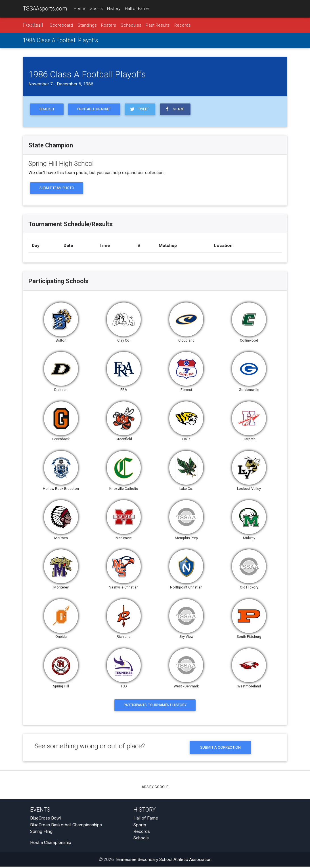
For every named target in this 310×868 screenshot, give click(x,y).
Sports (96, 9)
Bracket (47, 110)
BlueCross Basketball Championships (66, 826)
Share (177, 110)
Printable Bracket (96, 110)
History (114, 9)
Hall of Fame (137, 9)
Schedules (131, 25)
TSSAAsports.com (45, 9)
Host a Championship (51, 844)
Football (33, 25)
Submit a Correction (220, 749)
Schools (141, 839)
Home (79, 9)
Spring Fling (41, 833)
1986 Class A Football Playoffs (60, 41)
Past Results (158, 25)
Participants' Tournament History (155, 706)
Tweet (141, 110)
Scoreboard (61, 25)
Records (183, 25)
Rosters (109, 25)
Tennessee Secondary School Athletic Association (163, 861)
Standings (87, 25)
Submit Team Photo (57, 189)
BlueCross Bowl (45, 820)
